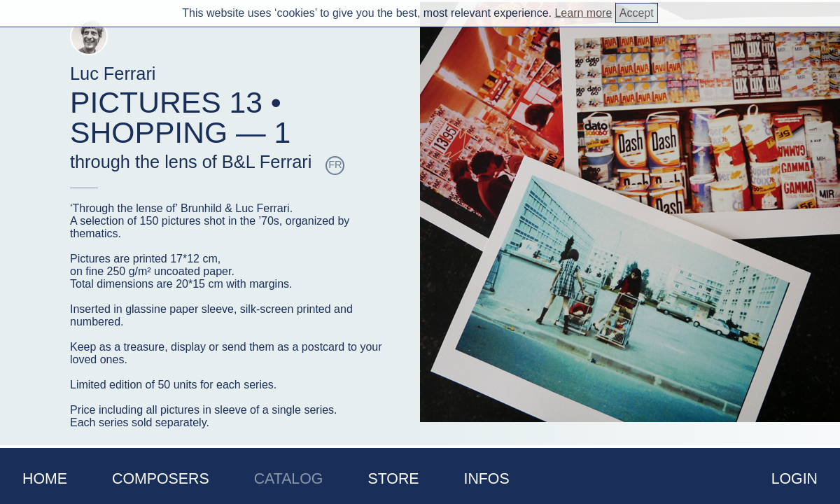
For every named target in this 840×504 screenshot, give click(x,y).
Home (45, 479)
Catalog (289, 479)
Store (393, 479)
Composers (161, 479)
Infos (487, 479)
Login (794, 479)
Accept (637, 13)
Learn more (583, 13)
